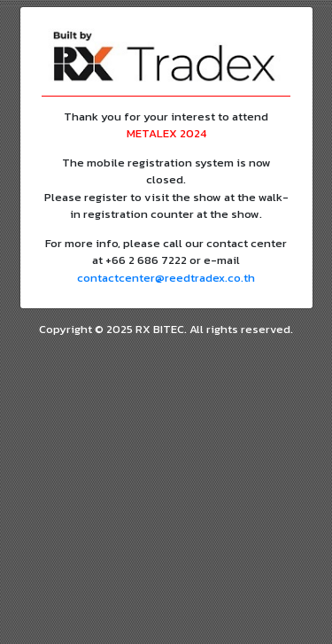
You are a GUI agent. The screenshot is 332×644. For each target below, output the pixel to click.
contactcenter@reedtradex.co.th (166, 278)
